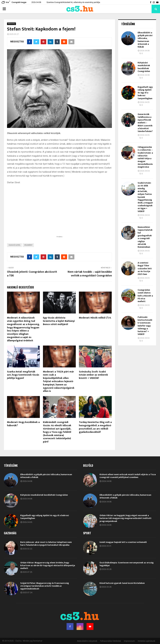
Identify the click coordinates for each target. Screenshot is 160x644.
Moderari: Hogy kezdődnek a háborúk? (23, 424)
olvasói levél (14, 245)
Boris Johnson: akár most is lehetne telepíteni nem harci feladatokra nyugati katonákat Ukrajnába (46, 544)
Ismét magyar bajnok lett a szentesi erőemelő (123, 542)
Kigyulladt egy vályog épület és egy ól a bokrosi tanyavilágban (145, 93)
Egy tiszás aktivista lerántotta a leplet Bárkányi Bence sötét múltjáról (59, 321)
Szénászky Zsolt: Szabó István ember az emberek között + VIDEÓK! (93, 375)
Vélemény (11, 24)
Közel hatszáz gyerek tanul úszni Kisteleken (122, 583)
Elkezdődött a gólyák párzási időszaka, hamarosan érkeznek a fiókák (145, 40)
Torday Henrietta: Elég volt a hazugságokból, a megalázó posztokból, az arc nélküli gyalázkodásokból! (95, 427)
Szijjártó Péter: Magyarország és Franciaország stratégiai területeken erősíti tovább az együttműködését (45, 586)
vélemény (28, 245)
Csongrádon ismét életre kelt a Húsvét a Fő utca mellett (145, 296)
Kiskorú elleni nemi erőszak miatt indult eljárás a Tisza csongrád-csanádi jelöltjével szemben (128, 476)
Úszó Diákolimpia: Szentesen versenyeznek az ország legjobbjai (127, 564)
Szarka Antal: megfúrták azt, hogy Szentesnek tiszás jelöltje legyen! (23, 375)
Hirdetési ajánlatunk (146, 641)
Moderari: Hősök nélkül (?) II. (95, 318)
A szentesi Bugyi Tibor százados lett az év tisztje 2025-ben (145, 268)
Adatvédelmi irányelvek (87, 641)
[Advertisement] (59, 215)
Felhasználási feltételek (111, 641)
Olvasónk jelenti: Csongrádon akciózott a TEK (32, 274)
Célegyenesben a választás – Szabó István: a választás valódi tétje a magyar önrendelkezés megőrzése (145, 157)
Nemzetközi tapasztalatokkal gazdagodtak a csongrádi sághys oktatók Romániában (145, 237)
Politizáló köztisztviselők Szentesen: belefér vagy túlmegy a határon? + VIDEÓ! (145, 326)
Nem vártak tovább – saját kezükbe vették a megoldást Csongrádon (90, 274)
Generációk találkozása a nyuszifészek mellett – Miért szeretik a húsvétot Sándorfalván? (145, 123)
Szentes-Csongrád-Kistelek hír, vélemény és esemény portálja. (74, 2)
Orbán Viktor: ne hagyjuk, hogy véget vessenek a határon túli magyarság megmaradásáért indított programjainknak (125, 518)
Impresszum (129, 641)
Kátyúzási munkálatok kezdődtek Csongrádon (144, 67)
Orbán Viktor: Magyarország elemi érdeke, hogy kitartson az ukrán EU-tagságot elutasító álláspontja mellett (48, 565)
